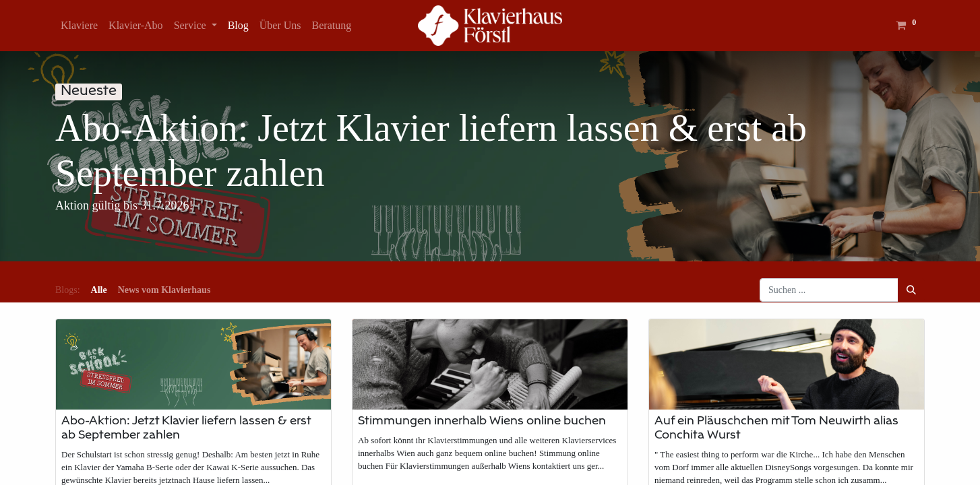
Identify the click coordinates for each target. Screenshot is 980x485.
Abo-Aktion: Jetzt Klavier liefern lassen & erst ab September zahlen (186, 429)
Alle (99, 290)
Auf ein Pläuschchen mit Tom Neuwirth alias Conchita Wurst (776, 429)
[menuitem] (79, 26)
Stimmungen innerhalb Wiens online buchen (482, 422)
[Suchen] (911, 290)
